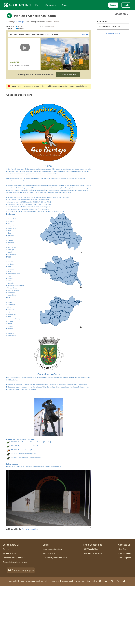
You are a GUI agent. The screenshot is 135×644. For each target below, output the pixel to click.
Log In (126, 5)
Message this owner (37, 22)
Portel (9, 281)
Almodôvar (11, 305)
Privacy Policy (91, 581)
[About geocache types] (9, 16)
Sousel (10, 252)
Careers (6, 549)
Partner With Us (9, 553)
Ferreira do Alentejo (14, 319)
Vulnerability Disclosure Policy (55, 558)
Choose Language (21, 570)
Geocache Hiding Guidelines (14, 558)
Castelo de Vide (13, 228)
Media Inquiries (125, 558)
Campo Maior (12, 226)
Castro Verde (12, 314)
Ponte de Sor (12, 247)
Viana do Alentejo (13, 290)
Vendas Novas (12, 288)
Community (51, 5)
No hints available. (29, 529)
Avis (9, 223)
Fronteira (10, 235)
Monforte (11, 243)
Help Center (123, 549)
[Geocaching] (18, 5)
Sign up (113, 5)
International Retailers (93, 553)
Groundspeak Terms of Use (73, 581)
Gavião (10, 238)
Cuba (9, 317)
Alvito (9, 307)
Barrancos (11, 309)
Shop (65, 5)
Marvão (10, 240)
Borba (9, 266)
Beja (9, 312)
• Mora (9, 276)
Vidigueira (11, 333)
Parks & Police (49, 553)
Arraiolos (10, 264)
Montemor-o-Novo (14, 274)
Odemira (10, 326)
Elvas (9, 233)
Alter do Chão (12, 219)
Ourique (10, 328)
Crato (9, 231)
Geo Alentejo (19, 22)
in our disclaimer (81, 86)
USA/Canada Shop (91, 549)
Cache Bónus (12, 254)
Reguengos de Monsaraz (16, 286)
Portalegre (11, 250)
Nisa (9, 245)
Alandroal (11, 262)
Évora (9, 271)
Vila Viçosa (11, 293)
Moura (10, 324)
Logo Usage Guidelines (52, 549)
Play (37, 5)
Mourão (10, 278)
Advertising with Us (113, 33)
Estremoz (11, 269)
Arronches (11, 221)
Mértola (10, 321)
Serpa (9, 331)
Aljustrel (10, 302)
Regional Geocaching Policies (15, 562)
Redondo (10, 283)
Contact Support (125, 553)
